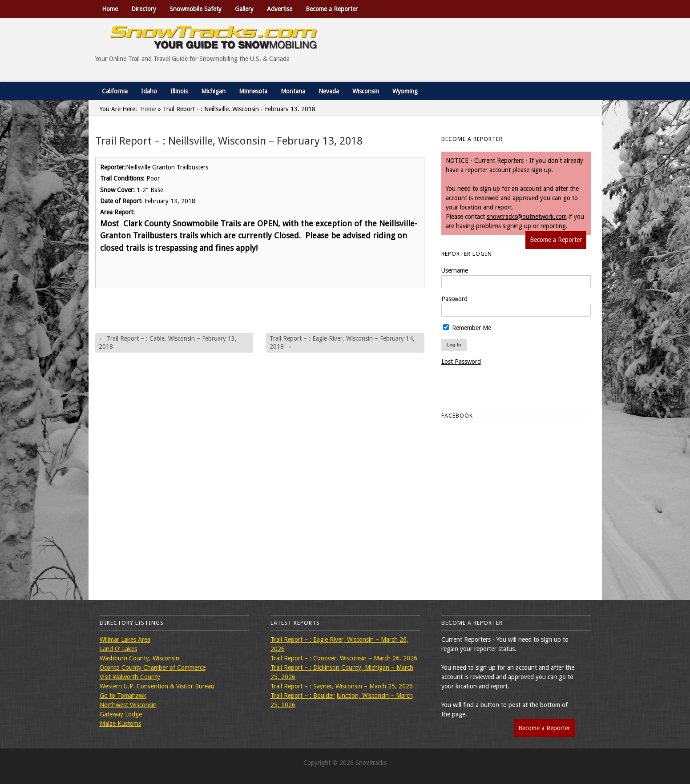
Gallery (244, 9)
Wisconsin (366, 91)
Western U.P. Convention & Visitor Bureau (157, 686)
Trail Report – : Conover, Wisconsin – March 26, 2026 (344, 658)
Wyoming (405, 91)
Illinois (179, 91)
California (115, 91)
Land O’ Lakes (118, 649)
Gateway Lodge (121, 714)
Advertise (280, 9)
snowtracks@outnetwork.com (527, 217)
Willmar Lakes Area (125, 639)
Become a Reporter (332, 9)
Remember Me (467, 328)
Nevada (329, 91)
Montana (293, 91)
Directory (144, 9)
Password (454, 299)
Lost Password (461, 362)
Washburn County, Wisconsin (139, 658)
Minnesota (253, 91)
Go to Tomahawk (123, 696)
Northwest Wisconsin (128, 705)
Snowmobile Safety (196, 9)
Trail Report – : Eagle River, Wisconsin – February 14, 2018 (342, 342)
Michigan (213, 91)
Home (110, 9)
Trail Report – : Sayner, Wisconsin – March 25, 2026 (342, 686)
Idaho (149, 91)
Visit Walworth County (130, 677)
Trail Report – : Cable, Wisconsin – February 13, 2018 (168, 342)
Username (455, 270)
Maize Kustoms (120, 724)
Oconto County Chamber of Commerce (153, 667)
